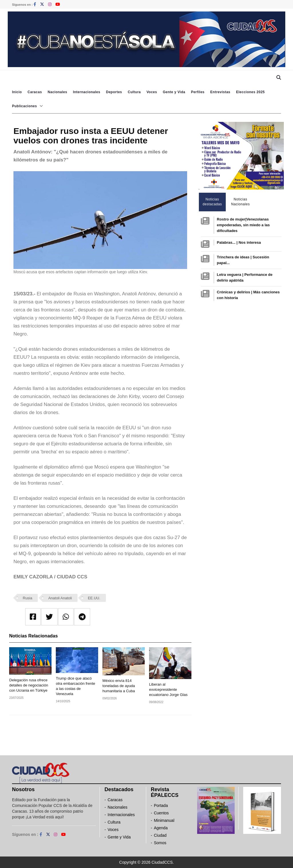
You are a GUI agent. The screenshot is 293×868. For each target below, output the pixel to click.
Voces (152, 92)
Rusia (28, 598)
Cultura (134, 92)
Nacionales (58, 92)
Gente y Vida (174, 92)
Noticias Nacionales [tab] (240, 202)
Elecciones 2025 (250, 92)
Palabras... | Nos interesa (239, 242)
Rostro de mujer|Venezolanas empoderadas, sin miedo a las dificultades (243, 225)
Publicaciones (24, 106)
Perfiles (198, 92)
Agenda (161, 828)
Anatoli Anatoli (60, 598)
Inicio (17, 92)
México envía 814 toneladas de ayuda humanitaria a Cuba (119, 686)
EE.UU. (94, 598)
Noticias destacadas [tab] (212, 202)
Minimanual (164, 820)
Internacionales (87, 92)
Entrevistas (220, 92)
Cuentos (161, 813)
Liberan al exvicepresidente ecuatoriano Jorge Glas (168, 689)
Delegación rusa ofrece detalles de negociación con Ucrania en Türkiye (29, 685)
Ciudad (160, 835)
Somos (160, 843)
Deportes (114, 92)
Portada (161, 805)
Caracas (35, 92)
